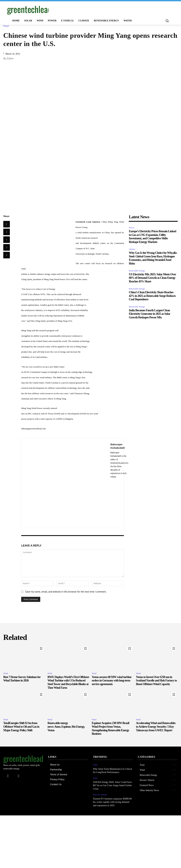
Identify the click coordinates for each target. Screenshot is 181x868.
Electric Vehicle (100, 793)
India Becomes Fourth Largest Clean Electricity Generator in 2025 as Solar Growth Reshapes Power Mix (149, 314)
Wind (7, 26)
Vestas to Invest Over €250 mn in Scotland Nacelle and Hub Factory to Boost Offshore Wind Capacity (156, 681)
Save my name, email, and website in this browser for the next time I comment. (66, 592)
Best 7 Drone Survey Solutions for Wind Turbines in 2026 (22, 679)
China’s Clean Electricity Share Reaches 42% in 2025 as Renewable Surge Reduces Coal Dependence (152, 296)
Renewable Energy (137, 271)
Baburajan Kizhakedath (118, 446)
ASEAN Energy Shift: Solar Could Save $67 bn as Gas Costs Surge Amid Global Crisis (112, 785)
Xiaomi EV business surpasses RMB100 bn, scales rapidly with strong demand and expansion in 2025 (112, 801)
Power (131, 228)
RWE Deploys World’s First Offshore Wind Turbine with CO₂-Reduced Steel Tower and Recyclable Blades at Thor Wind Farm (68, 682)
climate (132, 249)
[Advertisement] (87, 10)
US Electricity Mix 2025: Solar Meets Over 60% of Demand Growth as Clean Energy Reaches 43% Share (152, 278)
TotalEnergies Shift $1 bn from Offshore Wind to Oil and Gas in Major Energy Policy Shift (21, 727)
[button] (167, 21)
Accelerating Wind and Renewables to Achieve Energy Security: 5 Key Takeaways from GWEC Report (156, 727)
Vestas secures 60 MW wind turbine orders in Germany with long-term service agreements (112, 681)
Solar (95, 765)
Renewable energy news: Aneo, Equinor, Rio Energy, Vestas (66, 727)
